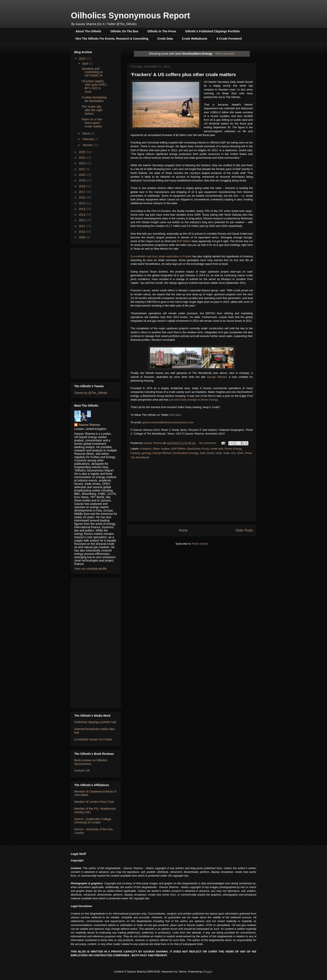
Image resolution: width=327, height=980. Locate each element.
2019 (82, 180)
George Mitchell (217, 377)
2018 (82, 186)
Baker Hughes (162, 449)
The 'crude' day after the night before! (92, 110)
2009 (82, 237)
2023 (82, 163)
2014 (82, 209)
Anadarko (146, 449)
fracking (135, 453)
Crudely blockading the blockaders (94, 99)
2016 (82, 197)
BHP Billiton (184, 241)
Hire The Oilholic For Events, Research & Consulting (112, 39)
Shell (240, 453)
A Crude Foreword (229, 39)
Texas (248, 453)
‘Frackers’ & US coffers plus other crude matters (183, 75)
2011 (82, 226)
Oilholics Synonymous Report (130, 15)
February (88, 139)
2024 (82, 158)
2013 (82, 215)
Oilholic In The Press (162, 31)
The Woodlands (140, 457)
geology (146, 453)
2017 (82, 192)
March (87, 133)
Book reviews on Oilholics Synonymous (91, 762)
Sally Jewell (207, 453)
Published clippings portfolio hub (95, 722)
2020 (82, 175)
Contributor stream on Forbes (93, 739)
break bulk (217, 449)
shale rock (230, 453)
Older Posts (244, 530)
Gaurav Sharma (89, 425)
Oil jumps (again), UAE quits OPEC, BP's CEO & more (95, 86)
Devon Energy (233, 449)
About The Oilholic (88, 31)
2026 (82, 59)
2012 (82, 220)
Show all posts (225, 54)
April (86, 64)
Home (183, 530)
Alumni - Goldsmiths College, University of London (93, 821)
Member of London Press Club (94, 802)
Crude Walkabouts (195, 39)
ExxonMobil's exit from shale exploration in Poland (161, 256)
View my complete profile (90, 569)
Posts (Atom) (200, 544)
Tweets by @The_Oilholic (91, 393)
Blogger (208, 972)
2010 (82, 232)
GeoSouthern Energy (186, 453)
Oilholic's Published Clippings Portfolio (213, 31)
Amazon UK (82, 770)
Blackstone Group (198, 449)
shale (218, 453)
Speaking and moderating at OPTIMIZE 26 (92, 72)
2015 (82, 203)
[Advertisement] (192, 491)
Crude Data (165, 39)
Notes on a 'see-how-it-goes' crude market (92, 123)
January (88, 145)
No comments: (208, 443)
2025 (82, 152)
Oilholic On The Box (124, 31)
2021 (82, 169)
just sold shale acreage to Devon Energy (193, 400)
